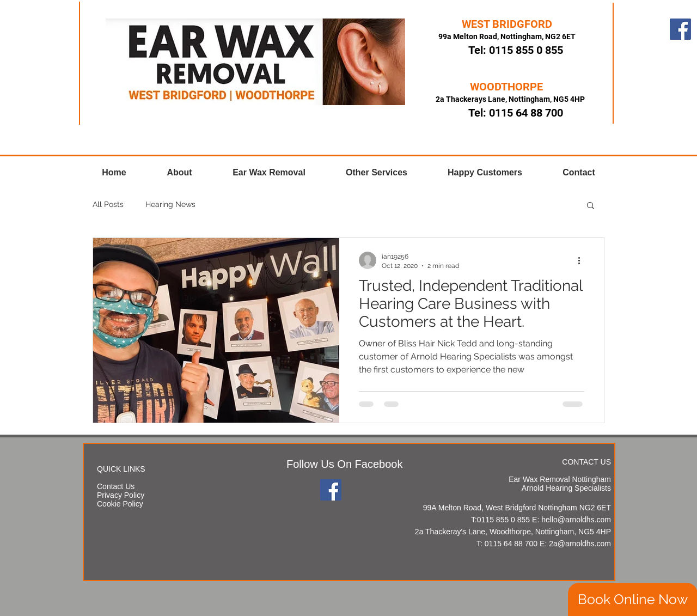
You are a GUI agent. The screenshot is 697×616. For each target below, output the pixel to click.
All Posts (108, 204)
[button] (591, 206)
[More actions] (583, 260)
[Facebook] (680, 29)
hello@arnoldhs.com (576, 520)
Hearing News (170, 204)
